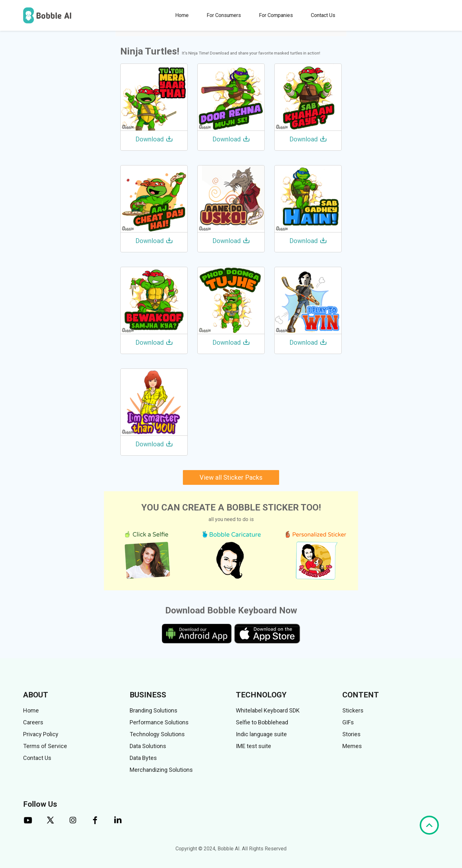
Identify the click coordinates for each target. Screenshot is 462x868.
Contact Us (323, 15)
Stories (351, 734)
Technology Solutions (157, 734)
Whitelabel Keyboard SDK (268, 710)
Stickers (353, 710)
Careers (33, 722)
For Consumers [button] (224, 15)
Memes (352, 746)
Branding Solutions (154, 710)
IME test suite (253, 746)
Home (182, 15)
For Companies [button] (276, 15)
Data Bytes (143, 758)
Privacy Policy (41, 734)
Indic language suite (261, 734)
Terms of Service (45, 746)
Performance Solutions (159, 722)
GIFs (348, 722)
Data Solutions (148, 746)
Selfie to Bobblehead (262, 722)
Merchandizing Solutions (161, 770)
